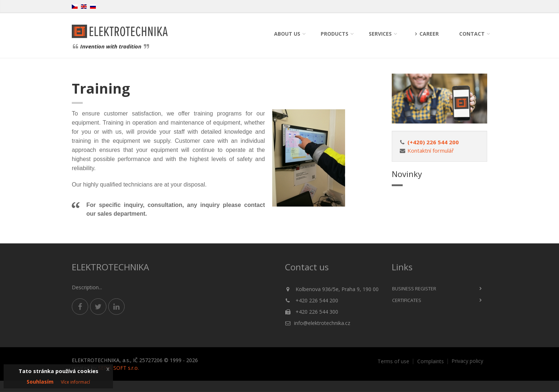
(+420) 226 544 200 (433, 142)
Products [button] (335, 34)
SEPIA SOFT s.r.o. (118, 368)
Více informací (75, 382)
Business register (414, 289)
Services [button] (380, 34)
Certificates (407, 300)
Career (425, 34)
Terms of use (393, 361)
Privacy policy (467, 361)
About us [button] (287, 34)
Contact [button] (472, 34)
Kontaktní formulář (431, 150)
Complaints (431, 361)
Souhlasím (40, 382)
